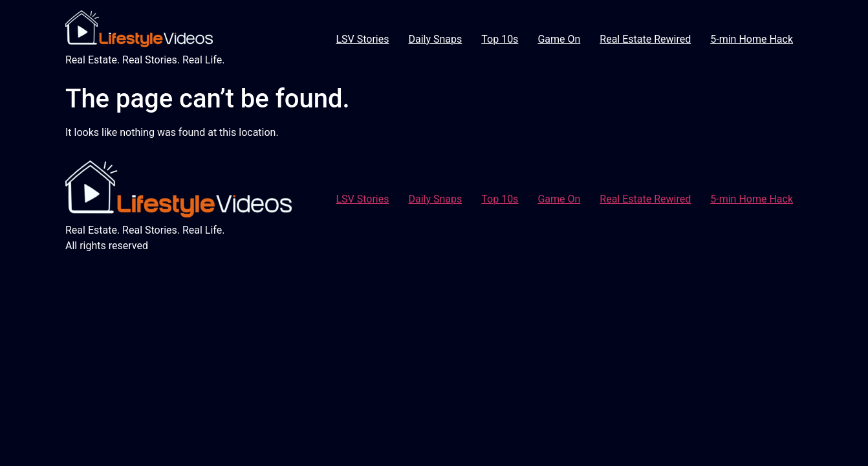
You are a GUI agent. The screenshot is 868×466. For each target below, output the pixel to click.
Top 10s (500, 39)
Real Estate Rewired (645, 39)
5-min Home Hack (752, 39)
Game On (559, 39)
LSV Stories (362, 39)
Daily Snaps (435, 39)
